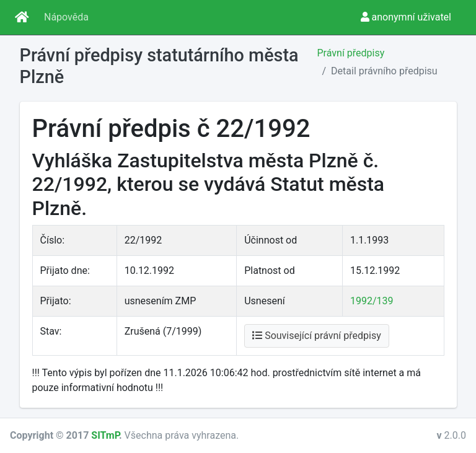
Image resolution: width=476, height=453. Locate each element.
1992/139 (372, 301)
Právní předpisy (351, 53)
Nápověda (66, 17)
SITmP (105, 435)
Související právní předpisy (317, 336)
